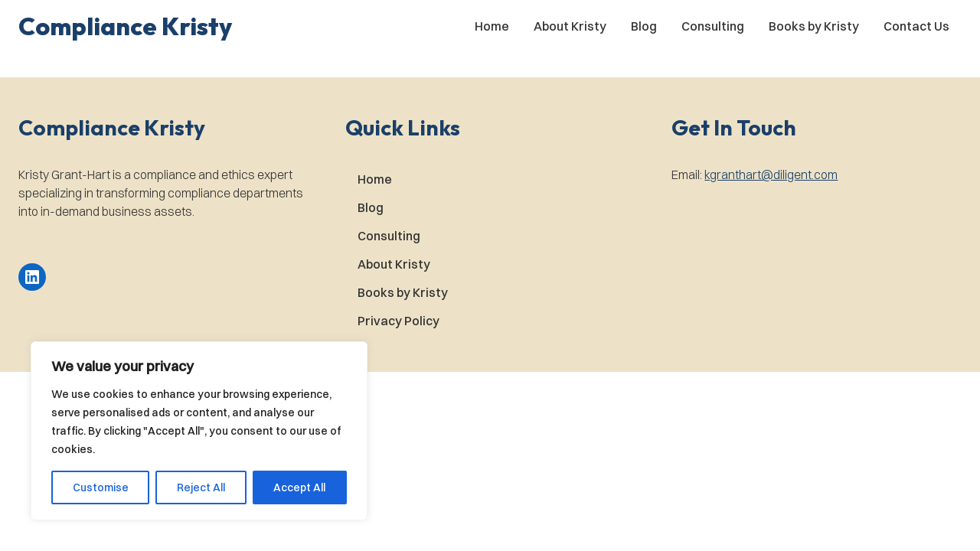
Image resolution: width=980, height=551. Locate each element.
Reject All (201, 487)
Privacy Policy (399, 321)
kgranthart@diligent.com (771, 174)
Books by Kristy (814, 26)
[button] (125, 26)
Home (492, 26)
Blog (644, 26)
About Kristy (570, 26)
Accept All (299, 487)
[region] (199, 431)
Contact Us (916, 26)
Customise (101, 487)
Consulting (713, 26)
